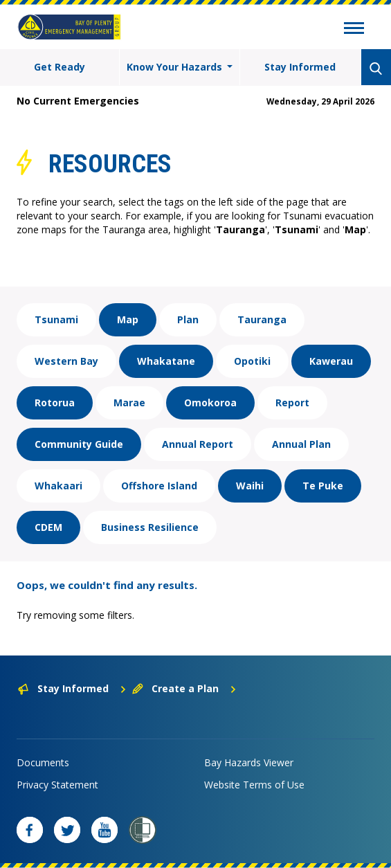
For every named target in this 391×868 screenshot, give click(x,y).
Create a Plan (184, 688)
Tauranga (262, 319)
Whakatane (166, 361)
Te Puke (323, 486)
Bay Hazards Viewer (249, 762)
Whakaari (58, 486)
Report (292, 403)
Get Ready (60, 67)
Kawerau (331, 361)
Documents (43, 762)
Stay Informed (300, 67)
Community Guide (79, 444)
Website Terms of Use (254, 785)
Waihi (250, 486)
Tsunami (56, 319)
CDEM (48, 527)
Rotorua (55, 403)
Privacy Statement (57, 785)
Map (128, 319)
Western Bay (66, 361)
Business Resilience (150, 527)
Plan (188, 319)
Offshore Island (159, 486)
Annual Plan (301, 444)
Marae (129, 403)
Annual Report (198, 444)
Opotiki (252, 361)
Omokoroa (210, 403)
